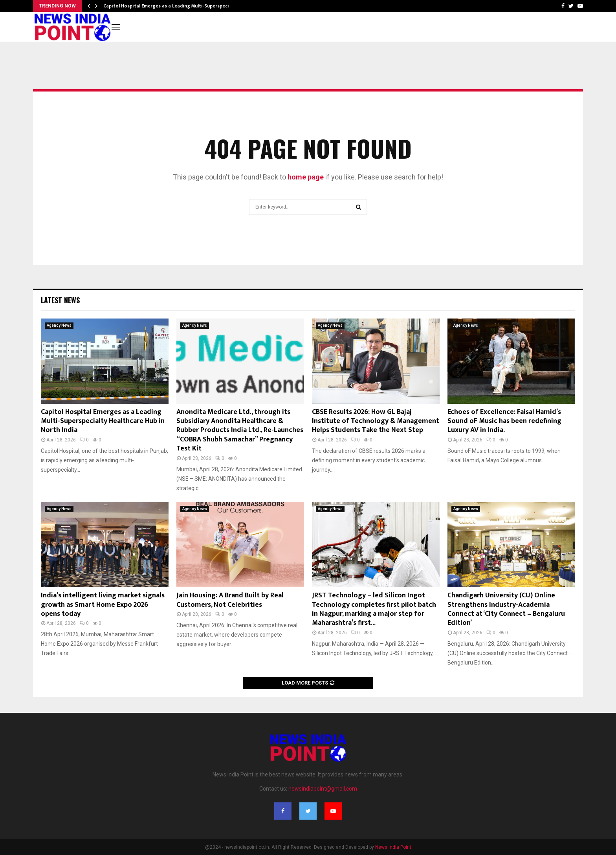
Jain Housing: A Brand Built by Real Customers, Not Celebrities (230, 600)
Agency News (59, 325)
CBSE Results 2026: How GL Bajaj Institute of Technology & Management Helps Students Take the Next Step (376, 421)
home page (306, 177)
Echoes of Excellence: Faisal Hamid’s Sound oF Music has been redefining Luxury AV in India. (504, 421)
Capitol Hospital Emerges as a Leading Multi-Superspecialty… (172, 6)
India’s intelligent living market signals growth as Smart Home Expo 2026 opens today (103, 605)
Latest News (60, 300)
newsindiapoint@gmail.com (323, 789)
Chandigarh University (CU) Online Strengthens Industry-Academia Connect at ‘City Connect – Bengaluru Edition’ (506, 609)
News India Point (393, 847)
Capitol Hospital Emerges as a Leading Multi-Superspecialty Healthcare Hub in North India (103, 421)
